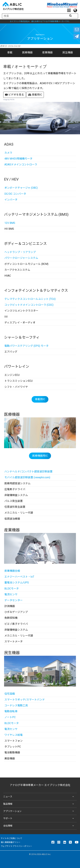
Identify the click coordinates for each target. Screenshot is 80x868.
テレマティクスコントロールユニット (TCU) (30, 299)
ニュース (39, 797)
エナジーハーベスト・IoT (19, 577)
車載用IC (35, 95)
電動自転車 (11, 711)
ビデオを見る (15, 95)
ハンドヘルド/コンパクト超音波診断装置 (28, 472)
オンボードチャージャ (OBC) (21, 188)
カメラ (8, 153)
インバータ (11, 200)
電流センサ (11, 594)
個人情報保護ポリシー (11, 842)
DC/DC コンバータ (15, 194)
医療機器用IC (40, 456)
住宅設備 (10, 694)
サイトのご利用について (12, 838)
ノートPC (10, 717)
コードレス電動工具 (16, 705)
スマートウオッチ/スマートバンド (25, 700)
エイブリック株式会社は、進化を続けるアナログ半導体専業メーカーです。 (40, 21)
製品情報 (39, 804)
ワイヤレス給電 (14, 735)
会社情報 (39, 826)
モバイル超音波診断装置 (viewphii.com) (27, 477)
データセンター (14, 600)
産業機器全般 (12, 571)
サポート (39, 819)
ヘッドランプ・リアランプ (20, 252)
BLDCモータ (12, 589)
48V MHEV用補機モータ (18, 159)
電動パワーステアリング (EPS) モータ (26, 346)
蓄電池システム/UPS (17, 583)
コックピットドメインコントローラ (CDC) (29, 305)
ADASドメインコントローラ (21, 164)
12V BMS (10, 223)
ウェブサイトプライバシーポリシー (16, 846)
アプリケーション (39, 811)
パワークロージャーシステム (21, 258)
